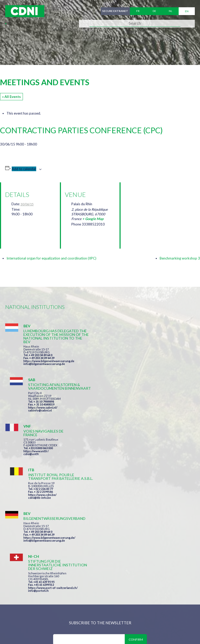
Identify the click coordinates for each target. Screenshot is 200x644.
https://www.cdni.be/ (138, 409)
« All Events (11, 97)
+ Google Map (93, 219)
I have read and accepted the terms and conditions (102, 521)
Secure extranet (115, 11)
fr (138, 11)
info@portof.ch (134, 462)
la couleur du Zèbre (86, 630)
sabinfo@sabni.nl (135, 360)
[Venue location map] (152, 210)
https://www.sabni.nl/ (138, 357)
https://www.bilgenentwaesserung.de (49, 361)
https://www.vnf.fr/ (36, 405)
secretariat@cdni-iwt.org (127, 582)
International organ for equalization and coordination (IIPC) (51, 258)
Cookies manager (23, 620)
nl (170, 11)
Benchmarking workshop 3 (180, 258)
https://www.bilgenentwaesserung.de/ (49, 452)
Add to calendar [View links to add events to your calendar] (24, 169)
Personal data (173, 609)
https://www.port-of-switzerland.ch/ (148, 459)
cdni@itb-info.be (135, 412)
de (154, 11)
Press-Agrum (43, 630)
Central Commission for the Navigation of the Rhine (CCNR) (66, 609)
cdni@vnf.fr (31, 408)
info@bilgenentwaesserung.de (44, 364)
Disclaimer (142, 609)
